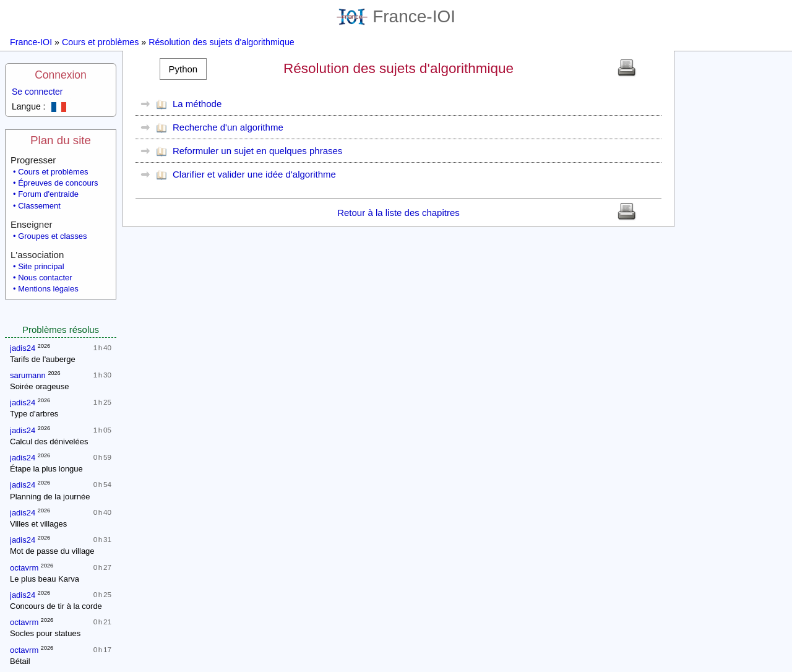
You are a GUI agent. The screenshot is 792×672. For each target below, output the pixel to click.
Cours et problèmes (100, 42)
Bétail (20, 661)
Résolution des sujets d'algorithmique (222, 42)
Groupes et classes (52, 236)
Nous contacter (45, 278)
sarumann (28, 375)
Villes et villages (38, 524)
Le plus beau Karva (45, 579)
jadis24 (23, 348)
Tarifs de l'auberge (43, 359)
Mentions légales (48, 289)
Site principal (41, 266)
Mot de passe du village (52, 551)
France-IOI (396, 16)
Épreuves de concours (58, 183)
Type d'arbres (34, 414)
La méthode (197, 104)
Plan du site (61, 140)
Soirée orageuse (39, 386)
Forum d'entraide (48, 194)
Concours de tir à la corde (56, 606)
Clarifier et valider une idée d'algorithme (254, 174)
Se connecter (37, 92)
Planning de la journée (50, 497)
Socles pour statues (45, 633)
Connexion (61, 75)
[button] (183, 69)
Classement (39, 206)
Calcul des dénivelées (49, 442)
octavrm (24, 568)
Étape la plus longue (46, 469)
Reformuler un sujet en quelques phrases (257, 151)
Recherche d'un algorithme (228, 127)
